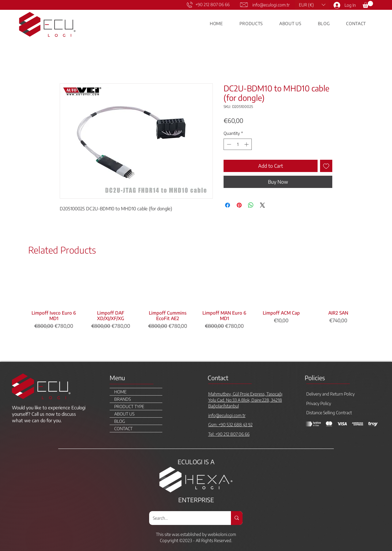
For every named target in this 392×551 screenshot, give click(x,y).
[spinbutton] (238, 144)
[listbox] (312, 5)
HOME (120, 392)
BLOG (120, 421)
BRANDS (123, 399)
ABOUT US (124, 414)
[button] (312, 5)
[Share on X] (262, 205)
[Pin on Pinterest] (239, 205)
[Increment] (247, 144)
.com (232, 534)
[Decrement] (228, 144)
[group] (196, 312)
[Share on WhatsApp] (251, 205)
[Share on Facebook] (228, 205)
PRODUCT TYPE (129, 406)
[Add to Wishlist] (326, 166)
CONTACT (123, 429)
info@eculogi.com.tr (271, 5)
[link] (368, 4)
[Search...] (185, 518)
